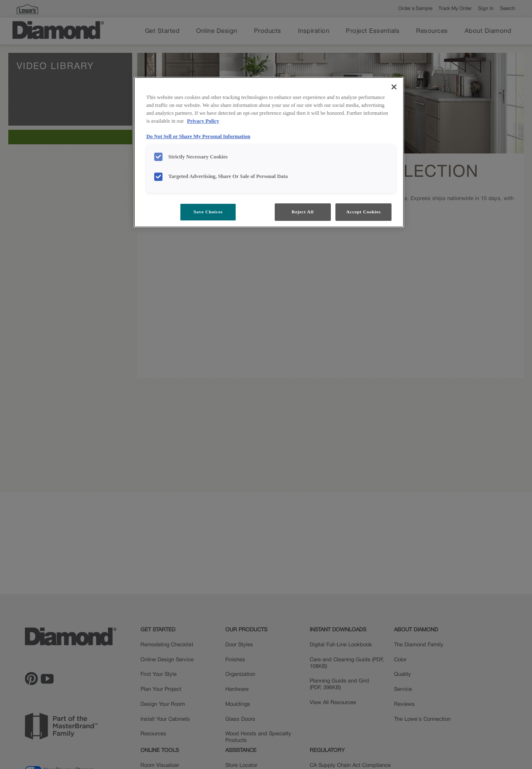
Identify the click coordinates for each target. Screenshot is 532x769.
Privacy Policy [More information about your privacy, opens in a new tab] (203, 121)
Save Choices (208, 212)
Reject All (302, 212)
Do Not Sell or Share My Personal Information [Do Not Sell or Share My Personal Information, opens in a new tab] (198, 136)
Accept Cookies (363, 212)
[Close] (394, 87)
